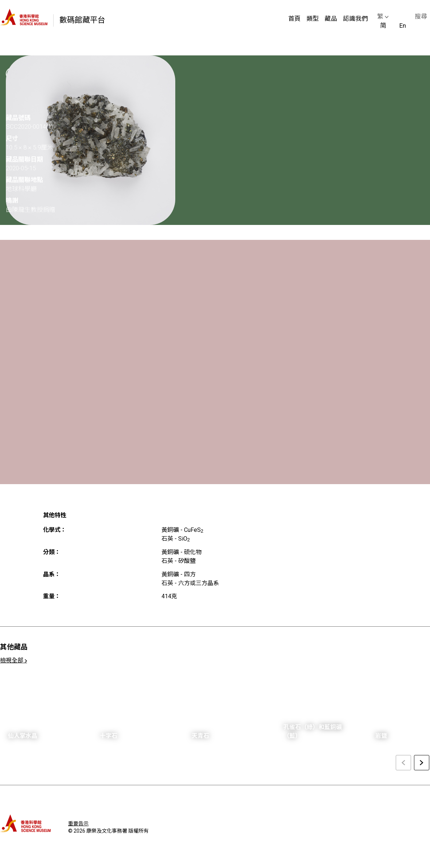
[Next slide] (422, 763)
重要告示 (78, 824)
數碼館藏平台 (82, 20)
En (403, 26)
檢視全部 (13, 660)
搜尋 (421, 16)
